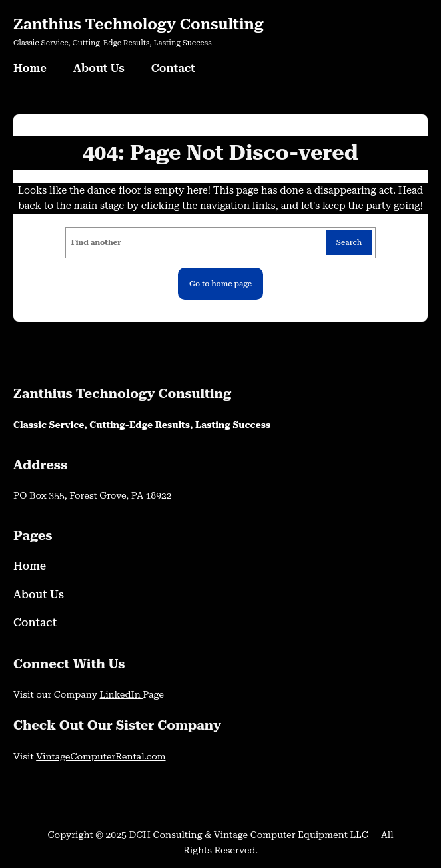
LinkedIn (121, 694)
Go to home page (220, 284)
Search (349, 242)
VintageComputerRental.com (101, 756)
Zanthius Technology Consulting (139, 24)
